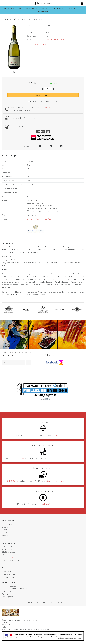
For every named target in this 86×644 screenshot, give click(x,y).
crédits (4, 627)
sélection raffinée (17, 458)
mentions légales (7, 622)
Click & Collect (12, 481)
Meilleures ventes (9, 577)
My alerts (6, 538)
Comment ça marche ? (56, 481)
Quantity (35, 89)
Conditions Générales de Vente (14, 588)
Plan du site (6, 594)
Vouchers (6, 535)
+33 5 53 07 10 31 (50, 107)
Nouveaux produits (9, 574)
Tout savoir (46, 504)
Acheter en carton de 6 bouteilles (43, 101)
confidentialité (7, 625)
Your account (8, 521)
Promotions (6, 571)
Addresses (6, 532)
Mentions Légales (9, 586)
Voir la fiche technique (37, 44)
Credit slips (6, 530)
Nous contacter (8, 591)
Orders (5, 527)
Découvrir (56, 435)
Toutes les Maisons (74, 317)
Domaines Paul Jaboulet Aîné (55, 40)
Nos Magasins (7, 597)
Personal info (7, 524)
